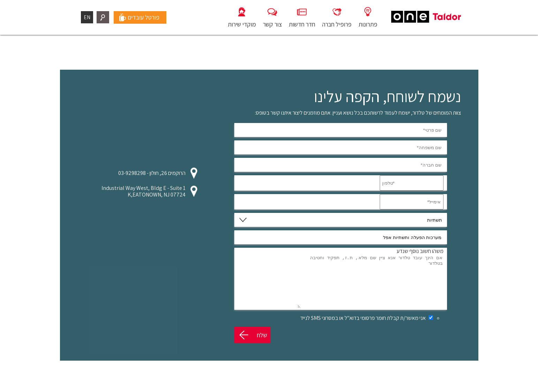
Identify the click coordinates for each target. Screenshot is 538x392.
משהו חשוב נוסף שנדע (420, 251)
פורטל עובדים (143, 17)
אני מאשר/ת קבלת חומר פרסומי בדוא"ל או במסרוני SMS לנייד (363, 328)
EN (87, 17)
